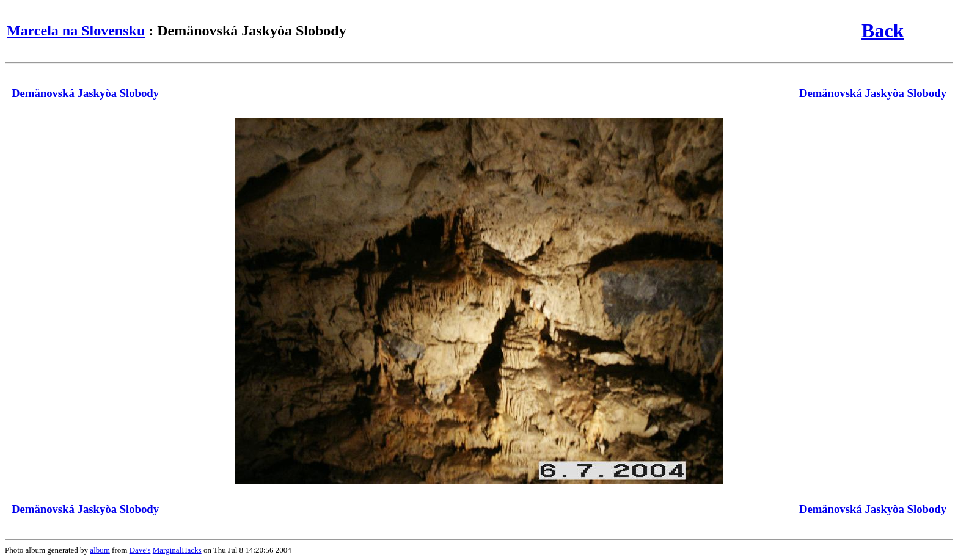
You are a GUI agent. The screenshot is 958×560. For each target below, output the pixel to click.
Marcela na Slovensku (76, 31)
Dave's (140, 550)
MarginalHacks (177, 550)
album (100, 550)
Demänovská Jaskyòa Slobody (85, 93)
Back (883, 31)
